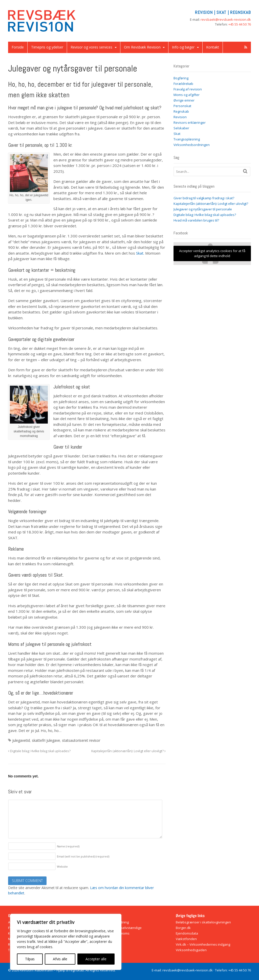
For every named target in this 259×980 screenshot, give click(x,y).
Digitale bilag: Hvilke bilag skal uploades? (39, 751)
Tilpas (30, 959)
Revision (180, 117)
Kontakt (213, 47)
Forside (18, 47)
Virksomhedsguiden (191, 950)
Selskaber (181, 128)
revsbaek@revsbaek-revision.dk (226, 19)
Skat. (140, 253)
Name (68, 846)
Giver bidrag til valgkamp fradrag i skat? (204, 198)
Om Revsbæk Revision (142, 47)
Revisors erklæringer (190, 122)
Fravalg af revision (188, 89)
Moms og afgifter (187, 95)
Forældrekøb (183, 84)
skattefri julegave (46, 740)
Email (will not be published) (83, 856)
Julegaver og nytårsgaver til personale (203, 209)
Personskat (182, 106)
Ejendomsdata (187, 933)
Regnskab (181, 111)
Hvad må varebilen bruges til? (196, 220)
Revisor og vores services (91, 47)
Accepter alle (96, 959)
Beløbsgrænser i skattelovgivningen (203, 922)
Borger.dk (183, 928)
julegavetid (21, 740)
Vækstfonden (186, 939)
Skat (177, 134)
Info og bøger (183, 47)
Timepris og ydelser (47, 47)
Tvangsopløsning (187, 139)
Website (62, 866)
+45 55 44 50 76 (240, 24)
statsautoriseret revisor (81, 740)
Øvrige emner (184, 100)
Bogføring (181, 78)
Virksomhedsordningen (192, 145)
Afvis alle (60, 959)
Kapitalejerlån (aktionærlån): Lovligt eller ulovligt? (128, 751)
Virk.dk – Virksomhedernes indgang (203, 944)
